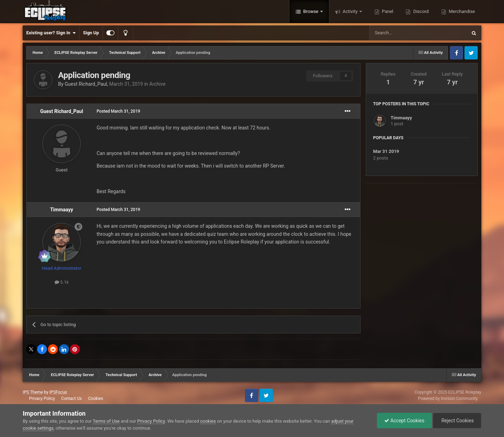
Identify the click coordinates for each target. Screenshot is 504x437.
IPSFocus (58, 392)
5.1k (62, 282)
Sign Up (91, 33)
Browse (311, 11)
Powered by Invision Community (448, 399)
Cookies (96, 399)
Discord (420, 11)
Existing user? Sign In (51, 33)
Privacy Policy (42, 399)
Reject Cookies (457, 421)
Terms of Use (106, 421)
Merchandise (461, 11)
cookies (208, 421)
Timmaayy (62, 210)
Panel (387, 11)
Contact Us (72, 399)
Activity (350, 11)
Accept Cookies (404, 421)
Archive (157, 84)
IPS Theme (33, 392)
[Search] (401, 33)
